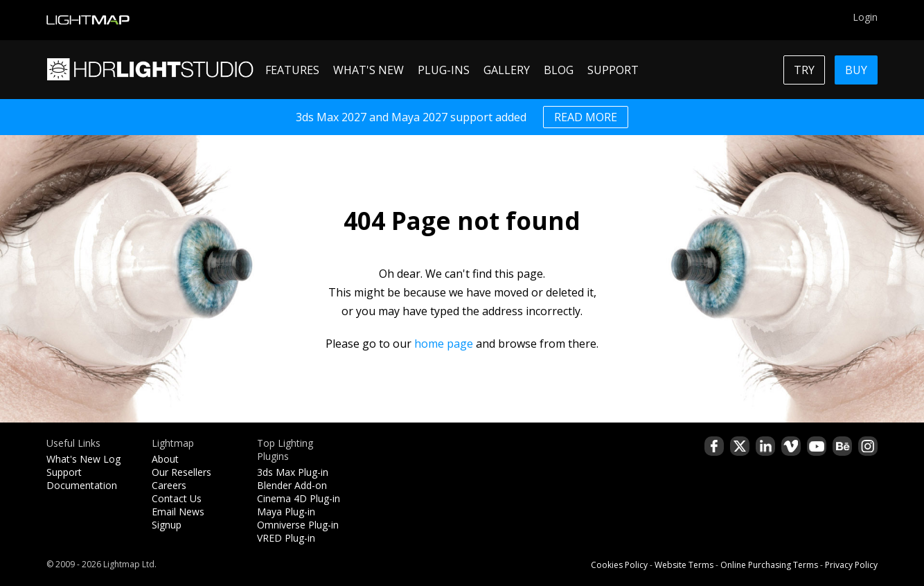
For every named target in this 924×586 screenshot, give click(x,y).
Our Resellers (181, 472)
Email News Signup (178, 518)
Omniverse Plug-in (298, 525)
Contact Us (177, 498)
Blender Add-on (292, 485)
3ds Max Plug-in (293, 472)
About (165, 459)
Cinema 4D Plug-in (299, 498)
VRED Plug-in (286, 538)
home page (444, 344)
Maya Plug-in (286, 512)
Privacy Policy (851, 565)
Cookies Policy (619, 565)
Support (64, 472)
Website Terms (684, 565)
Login (865, 17)
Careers (169, 485)
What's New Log (83, 459)
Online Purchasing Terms (769, 565)
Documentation (82, 485)
